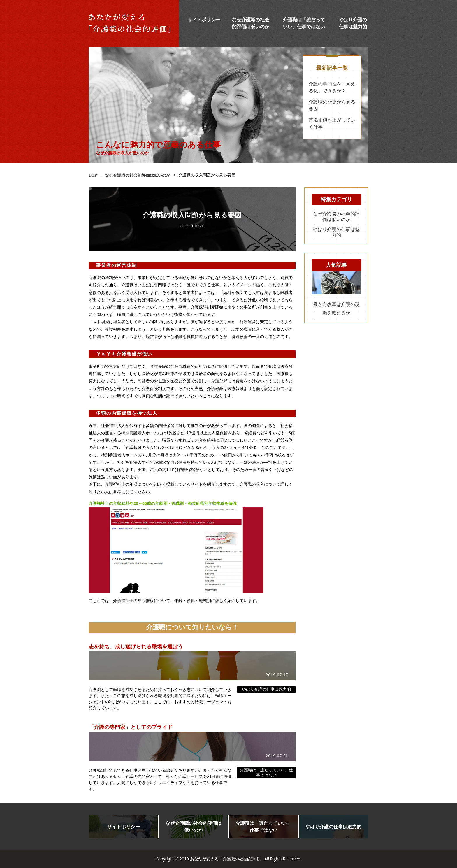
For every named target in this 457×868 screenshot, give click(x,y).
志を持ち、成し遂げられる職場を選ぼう (136, 647)
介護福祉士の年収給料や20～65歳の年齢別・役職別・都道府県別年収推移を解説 (163, 503)
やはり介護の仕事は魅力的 (266, 689)
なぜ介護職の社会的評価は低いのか (336, 217)
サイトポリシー (204, 20)
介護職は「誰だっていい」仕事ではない (266, 773)
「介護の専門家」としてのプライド (131, 727)
